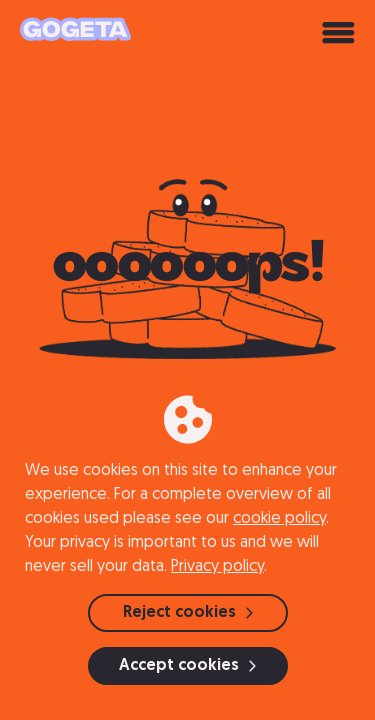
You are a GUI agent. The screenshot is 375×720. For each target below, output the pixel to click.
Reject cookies (188, 613)
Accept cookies (187, 666)
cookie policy (279, 519)
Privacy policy (217, 567)
